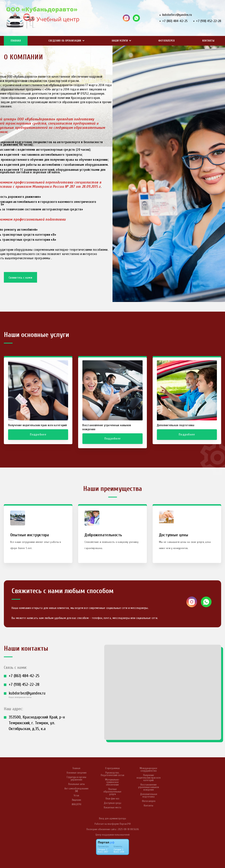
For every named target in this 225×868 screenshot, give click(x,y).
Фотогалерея (166, 41)
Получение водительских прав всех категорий (149, 778)
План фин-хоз (112, 799)
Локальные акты (76, 784)
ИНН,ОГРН (77, 804)
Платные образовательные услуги (112, 792)
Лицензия (76, 800)
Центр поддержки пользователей (112, 835)
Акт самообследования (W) (76, 790)
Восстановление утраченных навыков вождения (149, 787)
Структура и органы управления (76, 778)
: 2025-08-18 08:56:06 (128, 829)
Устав (76, 795)
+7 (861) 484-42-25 (175, 21)
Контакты (208, 41)
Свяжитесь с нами (20, 278)
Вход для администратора (112, 818)
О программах (112, 768)
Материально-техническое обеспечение (112, 782)
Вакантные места (112, 807)
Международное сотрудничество (148, 769)
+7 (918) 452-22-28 (209, 21)
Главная (16, 41)
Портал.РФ (125, 824)
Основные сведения (77, 773)
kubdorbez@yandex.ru (177, 15)
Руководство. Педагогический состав (112, 774)
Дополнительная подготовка (149, 795)
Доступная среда (112, 803)
